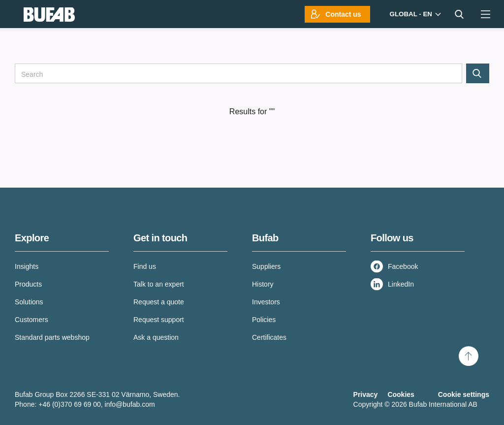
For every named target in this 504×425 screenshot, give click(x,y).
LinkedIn (401, 284)
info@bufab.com (130, 404)
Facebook (403, 266)
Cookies (401, 394)
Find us (145, 266)
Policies (264, 320)
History (263, 284)
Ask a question (156, 337)
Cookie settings (464, 394)
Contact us (343, 14)
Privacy (366, 394)
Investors (266, 302)
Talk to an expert (159, 284)
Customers (31, 320)
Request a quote (159, 302)
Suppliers (266, 266)
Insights (27, 266)
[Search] (238, 73)
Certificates (269, 337)
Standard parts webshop (52, 337)
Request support (159, 320)
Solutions (29, 302)
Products (28, 284)
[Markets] (414, 14)
